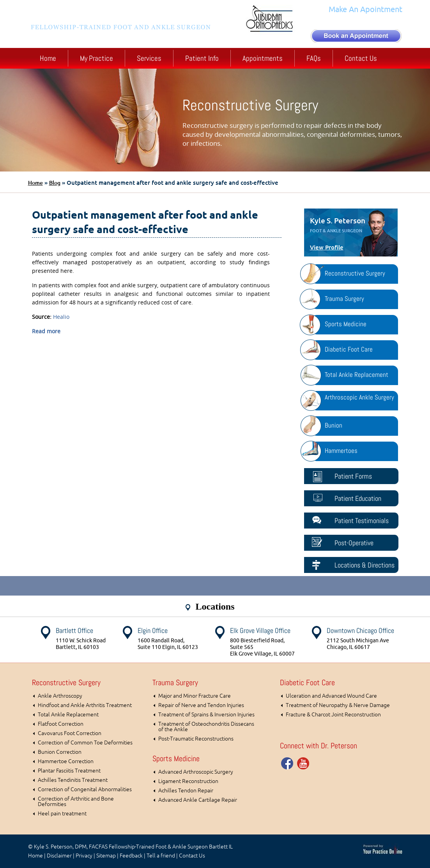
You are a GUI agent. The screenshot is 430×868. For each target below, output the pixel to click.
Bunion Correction (60, 752)
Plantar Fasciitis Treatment (69, 771)
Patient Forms (353, 476)
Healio (61, 317)
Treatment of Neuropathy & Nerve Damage (338, 705)
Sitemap (106, 856)
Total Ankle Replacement (68, 715)
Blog (55, 183)
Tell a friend (161, 856)
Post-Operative (354, 543)
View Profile (327, 247)
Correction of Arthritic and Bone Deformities (76, 802)
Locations (215, 606)
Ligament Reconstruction (188, 781)
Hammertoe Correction (66, 761)
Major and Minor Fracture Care (195, 696)
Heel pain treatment (62, 814)
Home (48, 58)
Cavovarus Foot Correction (70, 733)
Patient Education (358, 498)
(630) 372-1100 (369, 21)
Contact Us (361, 58)
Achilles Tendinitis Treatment (73, 780)
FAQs (314, 58)
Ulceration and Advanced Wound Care (331, 696)
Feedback (131, 856)
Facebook (288, 763)
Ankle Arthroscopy (60, 696)
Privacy (84, 856)
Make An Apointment (365, 10)
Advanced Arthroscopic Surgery (196, 772)
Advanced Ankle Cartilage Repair (198, 800)
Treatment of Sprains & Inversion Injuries (206, 715)
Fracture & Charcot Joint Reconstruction (333, 715)
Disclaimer (59, 856)
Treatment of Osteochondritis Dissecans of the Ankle (206, 727)
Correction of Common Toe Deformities (85, 743)
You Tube (303, 763)
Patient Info (202, 58)
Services (149, 58)
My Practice (96, 58)
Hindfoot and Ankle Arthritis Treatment (85, 705)
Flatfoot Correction (61, 724)
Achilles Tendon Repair (186, 791)
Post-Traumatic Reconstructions (196, 739)
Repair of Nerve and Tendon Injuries (201, 705)
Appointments (263, 58)
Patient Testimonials (362, 521)
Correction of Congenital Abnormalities (85, 789)
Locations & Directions (365, 565)
